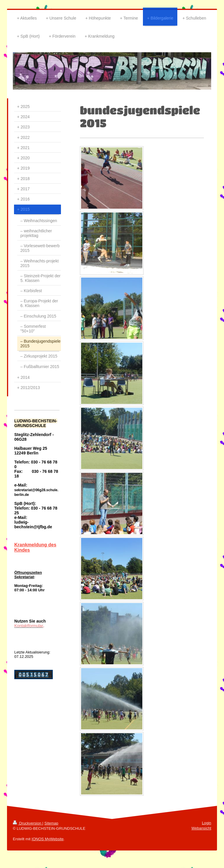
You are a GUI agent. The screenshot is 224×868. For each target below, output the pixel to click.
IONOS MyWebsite (48, 839)
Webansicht (201, 828)
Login (206, 823)
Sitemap (51, 823)
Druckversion (28, 823)
